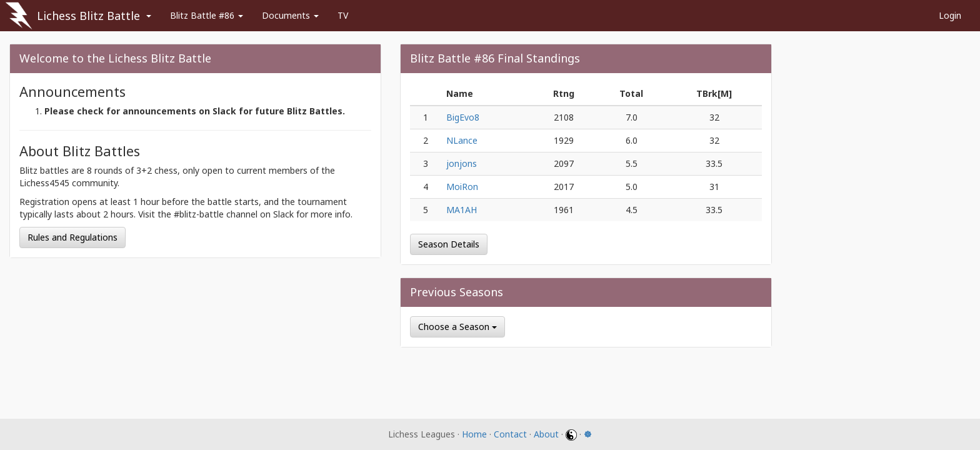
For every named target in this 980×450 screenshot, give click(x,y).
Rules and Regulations (72, 237)
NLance (462, 140)
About (546, 434)
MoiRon (462, 187)
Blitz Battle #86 (207, 15)
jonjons (462, 163)
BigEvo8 (463, 117)
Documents (290, 15)
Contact (510, 434)
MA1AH (462, 210)
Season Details (449, 244)
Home (474, 434)
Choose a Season (457, 327)
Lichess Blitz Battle (88, 16)
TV (343, 15)
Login (950, 15)
